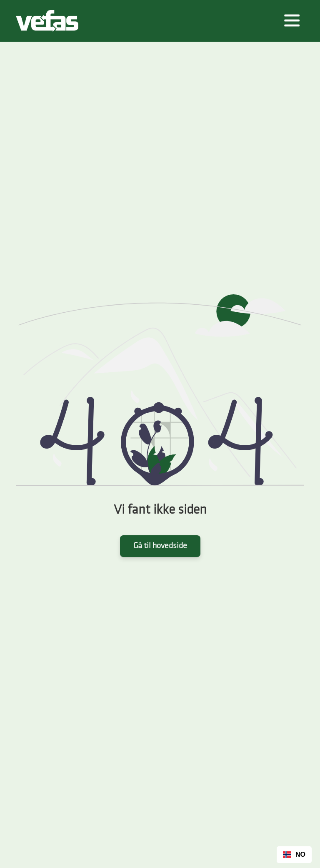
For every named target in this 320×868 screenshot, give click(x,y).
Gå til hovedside (160, 546)
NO (294, 854)
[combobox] (294, 855)
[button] (292, 21)
